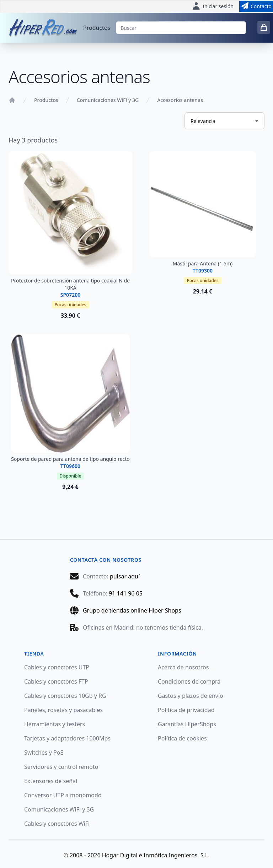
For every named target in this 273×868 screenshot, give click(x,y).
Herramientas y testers (55, 724)
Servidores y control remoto (61, 767)
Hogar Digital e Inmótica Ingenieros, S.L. (156, 855)
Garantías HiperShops (187, 724)
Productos (97, 28)
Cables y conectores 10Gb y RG (65, 696)
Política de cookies (182, 738)
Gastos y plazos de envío (191, 696)
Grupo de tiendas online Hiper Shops (132, 610)
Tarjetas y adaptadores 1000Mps (67, 738)
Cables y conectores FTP (56, 681)
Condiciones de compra (189, 681)
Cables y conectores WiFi (57, 824)
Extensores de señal (51, 781)
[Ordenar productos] (224, 121)
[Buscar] (181, 28)
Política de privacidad (186, 710)
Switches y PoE (44, 753)
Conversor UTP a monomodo (63, 795)
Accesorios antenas (180, 100)
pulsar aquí (125, 576)
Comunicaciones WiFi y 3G (108, 100)
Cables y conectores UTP (57, 667)
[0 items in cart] (264, 27)
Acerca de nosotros (183, 667)
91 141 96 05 (126, 593)
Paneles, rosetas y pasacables (63, 710)
